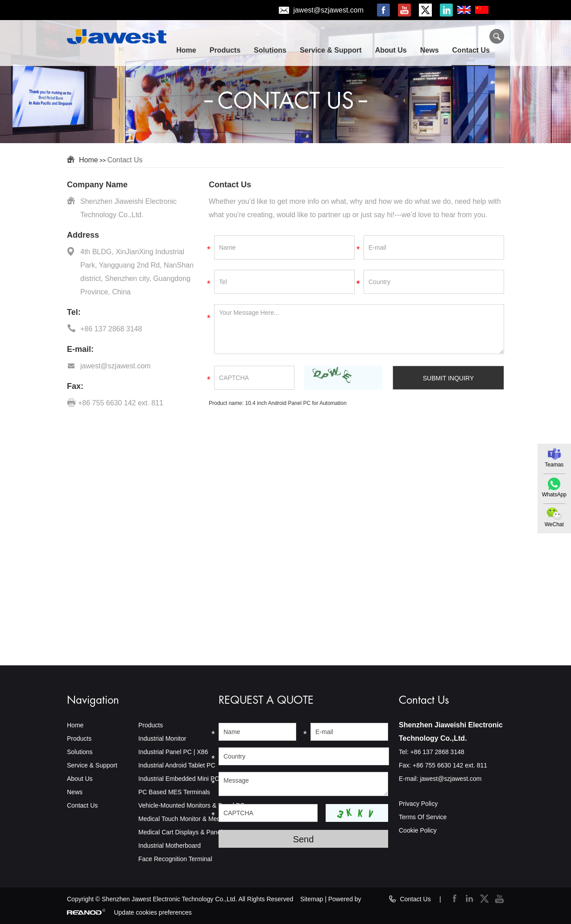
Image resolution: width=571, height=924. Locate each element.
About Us (391, 50)
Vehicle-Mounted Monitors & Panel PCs (193, 805)
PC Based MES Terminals (174, 792)
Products (225, 50)
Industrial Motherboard (170, 846)
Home (186, 50)
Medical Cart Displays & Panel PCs (187, 832)
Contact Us (471, 50)
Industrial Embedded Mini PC (179, 779)
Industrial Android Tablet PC (177, 765)
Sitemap (312, 899)
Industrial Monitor (162, 738)
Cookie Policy (418, 830)
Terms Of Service (423, 817)
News (430, 50)
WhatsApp (554, 495)
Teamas (554, 465)
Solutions (270, 50)
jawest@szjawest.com (328, 10)
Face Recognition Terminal (175, 859)
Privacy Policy (418, 804)
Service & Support (331, 50)
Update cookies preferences (153, 912)
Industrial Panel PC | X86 (173, 752)
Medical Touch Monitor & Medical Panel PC (198, 819)
